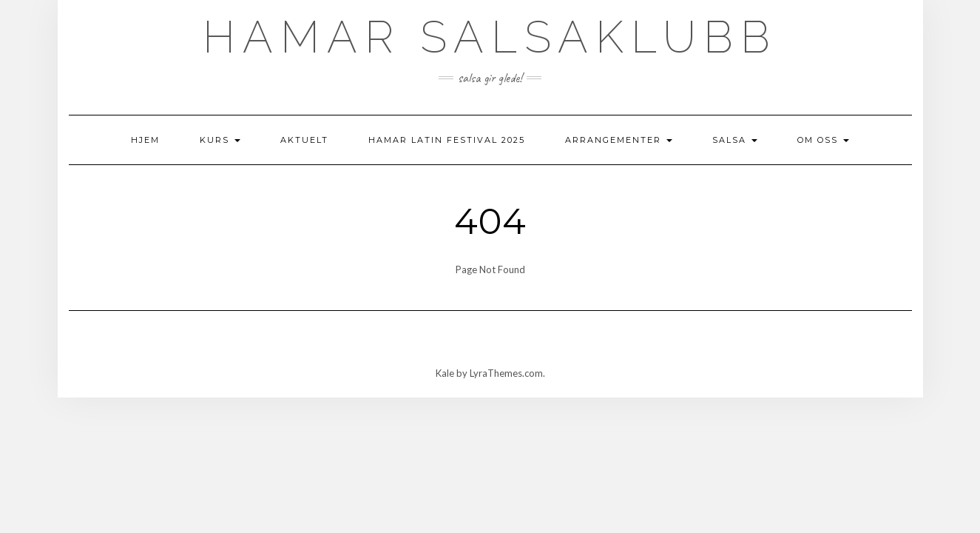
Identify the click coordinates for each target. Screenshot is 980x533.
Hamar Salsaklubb (490, 37)
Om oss (823, 140)
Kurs (220, 140)
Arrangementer (619, 140)
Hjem (145, 140)
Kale (445, 373)
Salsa (735, 140)
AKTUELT (304, 140)
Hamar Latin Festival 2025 (447, 140)
